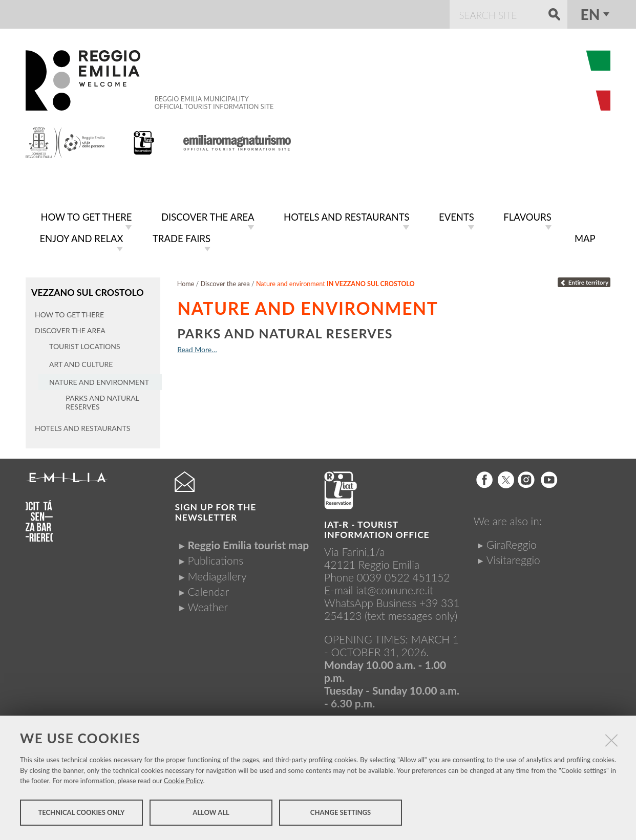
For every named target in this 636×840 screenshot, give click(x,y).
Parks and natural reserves (285, 331)
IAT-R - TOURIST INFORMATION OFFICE (377, 527)
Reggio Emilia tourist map (248, 542)
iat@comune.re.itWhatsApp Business (379, 594)
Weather (207, 604)
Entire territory (584, 280)
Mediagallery (217, 574)
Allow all (211, 813)
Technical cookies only (81, 813)
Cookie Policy (184, 782)
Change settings (341, 813)
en (590, 14)
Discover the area (225, 282)
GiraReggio (512, 542)
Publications (215, 558)
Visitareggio (513, 557)
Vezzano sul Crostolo (87, 290)
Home (186, 282)
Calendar (208, 589)
